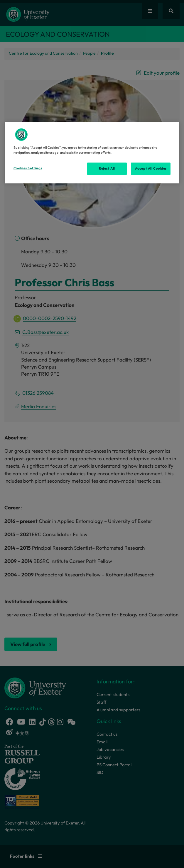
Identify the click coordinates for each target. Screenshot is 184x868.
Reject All (107, 168)
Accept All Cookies (151, 168)
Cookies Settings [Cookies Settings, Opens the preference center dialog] (28, 168)
